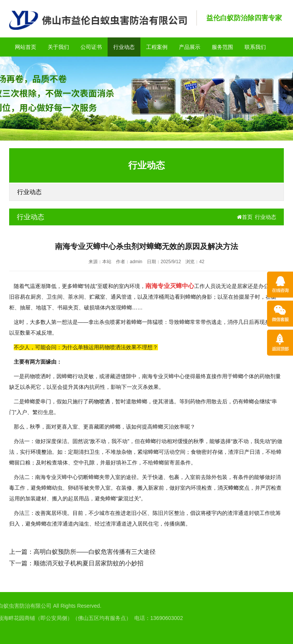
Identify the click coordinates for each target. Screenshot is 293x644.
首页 (245, 217)
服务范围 (222, 47)
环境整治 (41, 452)
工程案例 (157, 47)
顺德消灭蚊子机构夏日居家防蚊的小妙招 (89, 563)
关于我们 (58, 47)
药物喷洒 (99, 401)
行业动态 (124, 47)
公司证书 (91, 47)
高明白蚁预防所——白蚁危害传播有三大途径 (95, 552)
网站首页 (26, 47)
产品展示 (190, 47)
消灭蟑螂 (228, 488)
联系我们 (255, 47)
